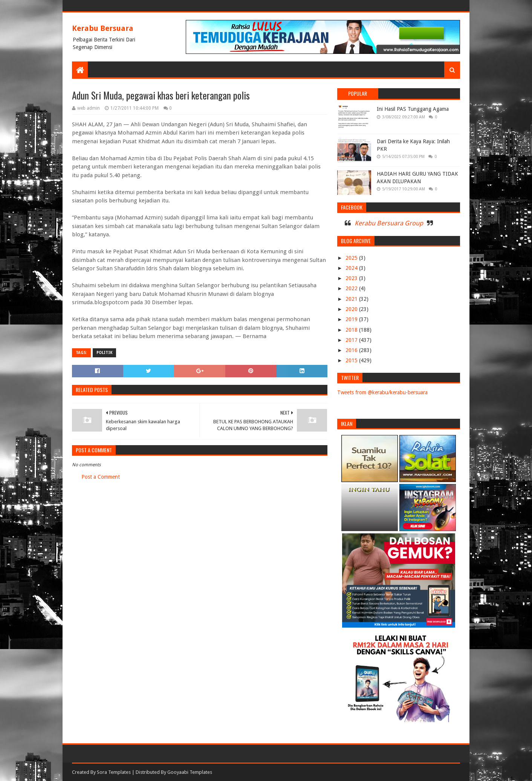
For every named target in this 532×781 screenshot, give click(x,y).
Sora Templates (114, 772)
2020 (352, 309)
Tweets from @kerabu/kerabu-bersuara (382, 392)
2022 (352, 288)
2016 (352, 350)
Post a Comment (101, 477)
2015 (352, 360)
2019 (352, 319)
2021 (352, 299)
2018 (352, 330)
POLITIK (104, 353)
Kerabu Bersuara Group (389, 223)
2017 (352, 340)
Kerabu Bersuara (103, 28)
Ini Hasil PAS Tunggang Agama (413, 109)
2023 (352, 278)
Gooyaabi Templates (190, 772)
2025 (352, 258)
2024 (352, 268)
